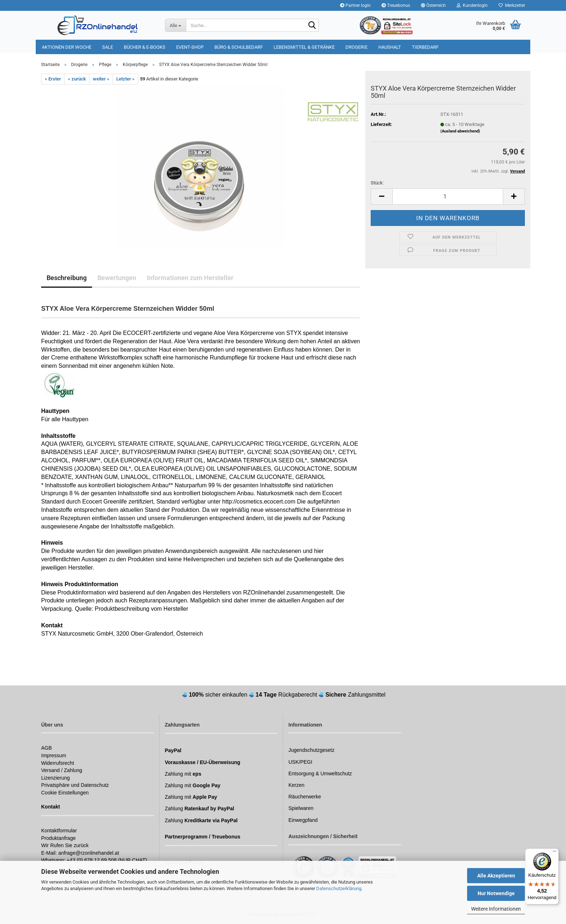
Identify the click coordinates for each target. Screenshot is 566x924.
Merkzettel (512, 5)
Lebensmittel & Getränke (304, 47)
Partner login (355, 5)
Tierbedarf (425, 47)
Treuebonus (396, 5)
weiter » (101, 79)
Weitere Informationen (496, 909)
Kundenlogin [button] (472, 5)
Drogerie (356, 47)
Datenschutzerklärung (339, 888)
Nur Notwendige (496, 893)
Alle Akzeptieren (496, 876)
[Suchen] (312, 26)
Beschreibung (67, 278)
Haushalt (390, 47)
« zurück (77, 79)
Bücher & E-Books (145, 47)
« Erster (53, 79)
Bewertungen (117, 278)
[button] (433, 5)
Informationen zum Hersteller (190, 278)
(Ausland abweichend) (460, 131)
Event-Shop (190, 47)
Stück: (377, 183)
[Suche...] (175, 25)
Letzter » (125, 79)
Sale (108, 47)
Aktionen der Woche (67, 47)
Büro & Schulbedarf (239, 47)
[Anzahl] (448, 197)
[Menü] (554, 853)
